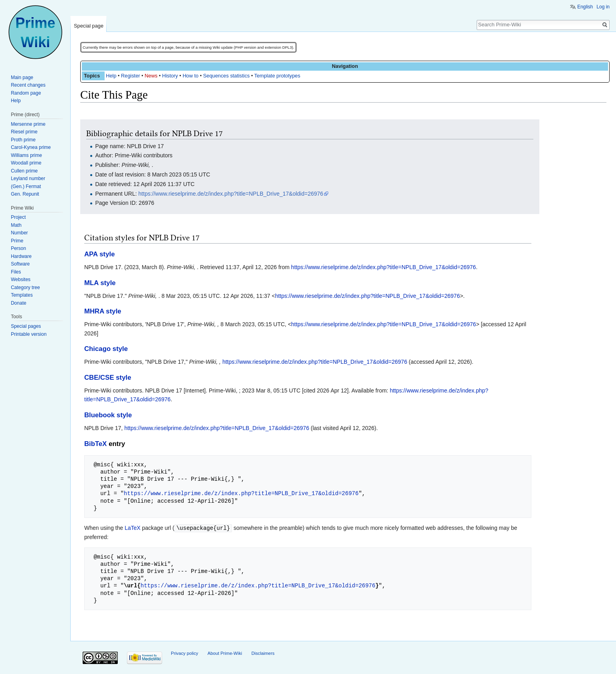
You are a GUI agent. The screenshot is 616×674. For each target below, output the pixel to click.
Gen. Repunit (25, 194)
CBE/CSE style (108, 378)
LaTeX (133, 528)
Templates (22, 295)
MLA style (100, 283)
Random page (26, 93)
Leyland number (28, 178)
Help (111, 76)
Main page (22, 77)
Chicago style (106, 349)
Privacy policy (184, 653)
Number (19, 233)
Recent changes (28, 85)
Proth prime (23, 140)
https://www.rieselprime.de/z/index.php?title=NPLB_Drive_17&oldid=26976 (231, 194)
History (170, 76)
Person (18, 248)
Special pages (26, 326)
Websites (21, 280)
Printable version (29, 334)
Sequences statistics (227, 76)
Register (131, 76)
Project (18, 217)
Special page (89, 26)
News (151, 76)
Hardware (21, 256)
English (585, 7)
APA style (99, 254)
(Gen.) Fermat (26, 186)
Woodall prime (26, 163)
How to (190, 76)
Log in (603, 7)
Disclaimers (263, 653)
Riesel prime (24, 132)
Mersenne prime (28, 124)
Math (16, 225)
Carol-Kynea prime (31, 147)
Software (20, 264)
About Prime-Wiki (225, 653)
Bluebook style (108, 415)
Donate (19, 303)
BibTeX (96, 444)
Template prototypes (277, 76)
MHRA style (103, 311)
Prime (17, 241)
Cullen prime (24, 171)
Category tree (25, 287)
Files (16, 272)
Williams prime (26, 155)
